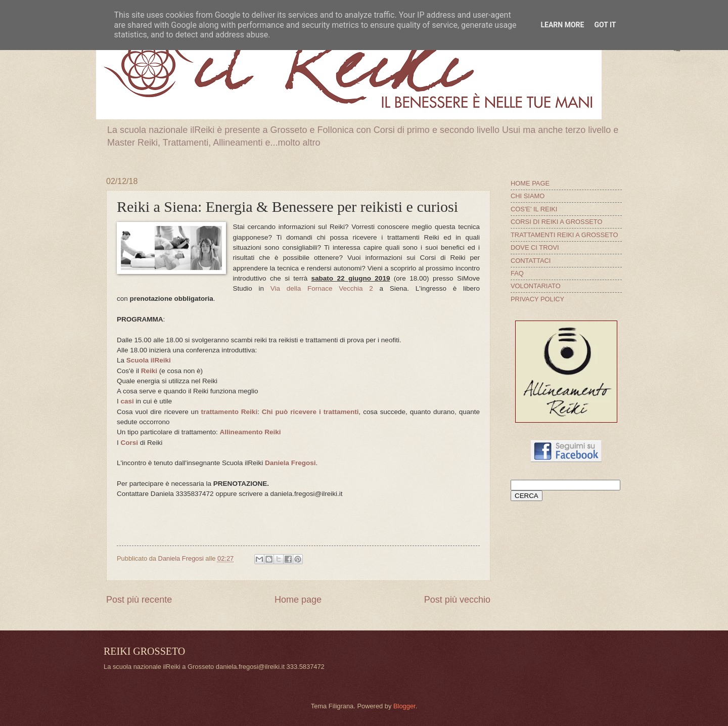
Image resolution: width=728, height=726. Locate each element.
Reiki (149, 371)
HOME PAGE (530, 183)
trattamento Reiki (230, 412)
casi (127, 401)
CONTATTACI (531, 261)
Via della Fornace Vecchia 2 (322, 288)
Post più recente (139, 600)
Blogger (404, 706)
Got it (605, 25)
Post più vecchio (457, 600)
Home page (298, 600)
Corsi (130, 443)
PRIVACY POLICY (537, 299)
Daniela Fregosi (290, 463)
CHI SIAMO (528, 196)
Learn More (562, 25)
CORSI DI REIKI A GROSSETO (557, 222)
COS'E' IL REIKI (534, 209)
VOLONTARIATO (536, 286)
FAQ (517, 273)
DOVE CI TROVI (535, 247)
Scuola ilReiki (149, 360)
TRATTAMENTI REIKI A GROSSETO (564, 235)
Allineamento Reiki (251, 432)
